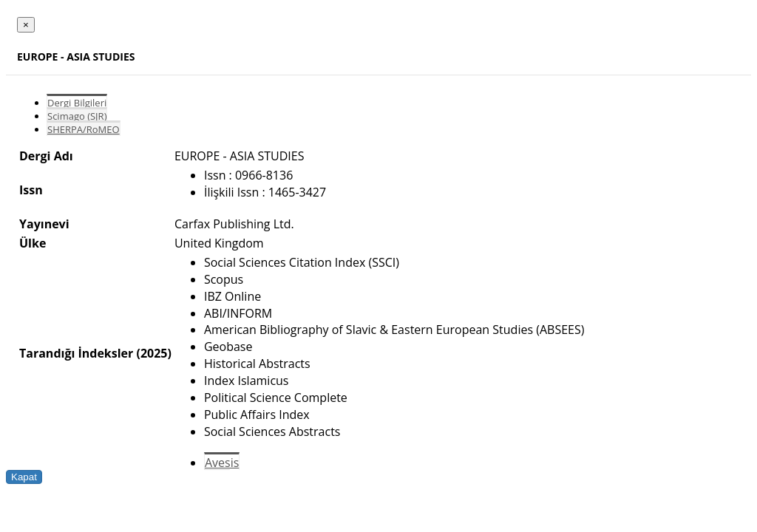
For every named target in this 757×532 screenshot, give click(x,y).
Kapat (24, 477)
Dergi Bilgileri (77, 103)
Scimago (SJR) (77, 116)
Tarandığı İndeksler (76, 353)
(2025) (153, 353)
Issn (31, 190)
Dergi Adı (46, 156)
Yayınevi (44, 224)
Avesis (222, 463)
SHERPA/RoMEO (84, 129)
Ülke (33, 243)
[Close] (26, 25)
